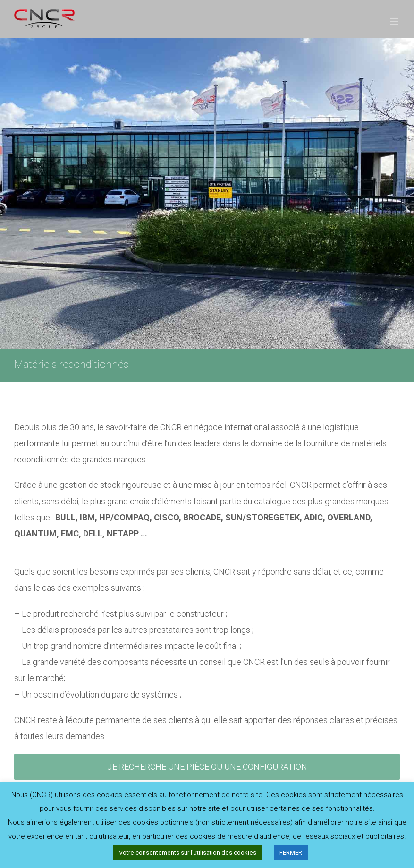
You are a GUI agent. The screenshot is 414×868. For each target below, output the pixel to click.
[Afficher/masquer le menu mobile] (395, 21)
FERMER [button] (291, 853)
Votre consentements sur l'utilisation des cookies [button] (188, 853)
